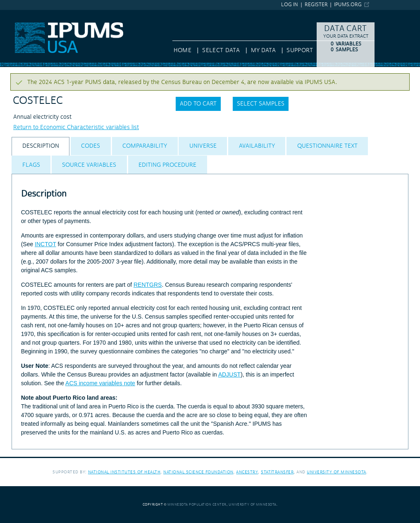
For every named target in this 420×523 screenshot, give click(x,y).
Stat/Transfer (277, 472)
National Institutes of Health (124, 472)
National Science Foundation (198, 472)
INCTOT (45, 244)
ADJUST (229, 374)
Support (299, 50)
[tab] (41, 146)
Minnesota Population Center (197, 505)
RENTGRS (148, 285)
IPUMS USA (15, 14)
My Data (263, 50)
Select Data (221, 50)
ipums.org (348, 5)
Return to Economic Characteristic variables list (76, 127)
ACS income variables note (100, 383)
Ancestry (247, 472)
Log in (290, 5)
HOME (183, 50)
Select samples (261, 104)
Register (316, 5)
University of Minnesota (336, 472)
